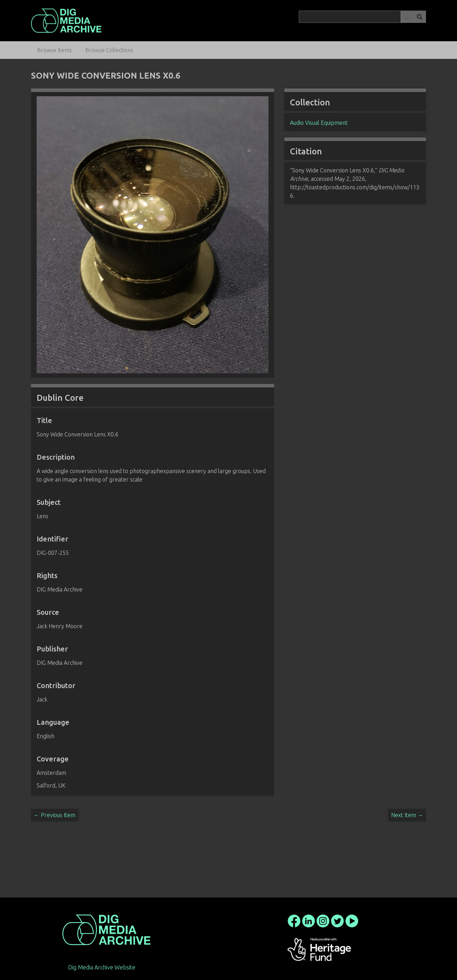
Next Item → (407, 815)
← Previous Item (55, 815)
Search (420, 17)
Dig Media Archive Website (102, 967)
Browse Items (54, 50)
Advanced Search (407, 17)
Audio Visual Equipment (319, 123)
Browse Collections (109, 50)
